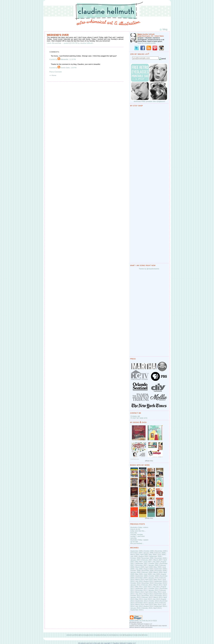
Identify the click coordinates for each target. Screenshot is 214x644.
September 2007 (141, 563)
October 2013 (154, 601)
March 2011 (158, 585)
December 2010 (160, 583)
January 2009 (135, 572)
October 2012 (135, 596)
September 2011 (141, 588)
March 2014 (140, 604)
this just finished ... (137, 543)
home (145, 635)
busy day (134, 533)
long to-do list (135, 529)
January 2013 (135, 597)
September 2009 (141, 576)
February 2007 (147, 560)
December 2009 (141, 578)
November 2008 (147, 571)
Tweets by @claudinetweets (149, 269)
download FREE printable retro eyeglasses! (150, 101)
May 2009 (139, 574)
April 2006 (144, 555)
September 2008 (160, 569)
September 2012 (160, 594)
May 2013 (139, 599)
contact (139, 635)
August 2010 (148, 581)
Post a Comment (56, 72)
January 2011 (135, 585)
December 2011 (141, 590)
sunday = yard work (138, 536)
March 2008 (140, 567)
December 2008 (160, 571)
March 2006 (135, 555)
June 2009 (148, 574)
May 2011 (139, 587)
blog (126, 635)
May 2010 (158, 579)
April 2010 (149, 579)
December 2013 (141, 603)
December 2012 (160, 596)
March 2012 (140, 592)
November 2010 (147, 583)
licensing (83, 635)
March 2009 (158, 572)
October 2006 (135, 558)
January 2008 (153, 565)
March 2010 (140, 579)
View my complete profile (147, 43)
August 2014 (148, 606)
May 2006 (153, 555)
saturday (134, 538)
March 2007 (158, 560)
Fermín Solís (65, 68)
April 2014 (149, 604)
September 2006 (155, 556)
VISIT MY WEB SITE (140, 418)
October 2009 (154, 576)
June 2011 (148, 587)
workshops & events (106, 635)
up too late (134, 542)
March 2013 (158, 597)
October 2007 (154, 563)
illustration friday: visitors (139, 527)
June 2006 (161, 555)
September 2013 (141, 601)
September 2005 (136, 551)
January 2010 (153, 578)
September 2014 (160, 606)
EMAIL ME (136, 416)
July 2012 (139, 594)
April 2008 (149, 567)
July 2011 (156, 587)
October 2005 (149, 551)
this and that (57, 43)
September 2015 (136, 610)
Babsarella (64, 59)
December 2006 (160, 558)
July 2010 (139, 581)
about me (132, 635)
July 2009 (156, 574)
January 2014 (153, 603)
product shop (93, 635)
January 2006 (148, 553)
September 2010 (160, 581)
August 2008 (148, 569)
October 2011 (154, 588)
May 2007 (139, 562)
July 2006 (134, 556)
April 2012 (149, 592)
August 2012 (148, 594)
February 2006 (160, 553)
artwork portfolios (73, 635)
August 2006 (143, 556)
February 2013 (147, 597)
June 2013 (148, 599)
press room (119, 635)
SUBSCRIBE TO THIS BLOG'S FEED (143, 621)
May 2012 (158, 592)
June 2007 (148, 562)
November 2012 (147, 596)
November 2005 (161, 551)
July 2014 (139, 606)
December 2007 (141, 565)
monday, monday (137, 534)
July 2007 (156, 562)
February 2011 (147, 585)
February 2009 (147, 572)
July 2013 (156, 599)
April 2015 (157, 608)
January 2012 (153, 590)
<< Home (53, 75)
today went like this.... (138, 531)
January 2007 (135, 560)
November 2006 (147, 558)
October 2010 (135, 583)
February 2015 (147, 608)
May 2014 (158, 604)
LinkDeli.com (135, 459)
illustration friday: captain (139, 540)
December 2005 (136, 553)
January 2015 (135, 608)
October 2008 (135, 571)
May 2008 (158, 567)
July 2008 (139, 569)
